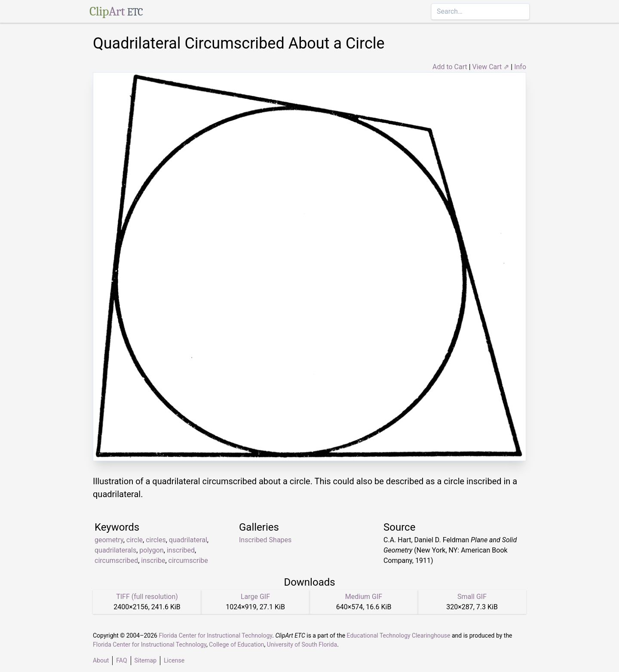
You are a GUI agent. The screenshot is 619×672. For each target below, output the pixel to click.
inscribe (153, 561)
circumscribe (188, 561)
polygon (151, 550)
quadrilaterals (115, 550)
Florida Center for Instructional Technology (215, 635)
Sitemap (146, 660)
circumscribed (116, 561)
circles (156, 540)
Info (520, 67)
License (174, 660)
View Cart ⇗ (491, 67)
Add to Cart (450, 67)
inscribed (181, 550)
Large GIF (255, 597)
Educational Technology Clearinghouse (399, 635)
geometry (109, 540)
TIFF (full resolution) (147, 597)
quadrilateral (188, 540)
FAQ (121, 660)
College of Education (237, 645)
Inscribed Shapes (265, 540)
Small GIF (472, 597)
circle (135, 540)
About (101, 660)
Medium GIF (364, 597)
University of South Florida (302, 645)
